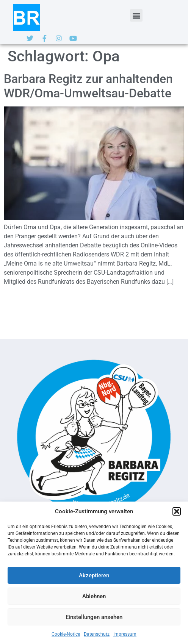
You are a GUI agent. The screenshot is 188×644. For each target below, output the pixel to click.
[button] (177, 511)
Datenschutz (97, 634)
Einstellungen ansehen (94, 617)
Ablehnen (94, 596)
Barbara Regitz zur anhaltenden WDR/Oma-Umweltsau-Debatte (88, 86)
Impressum (125, 634)
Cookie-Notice (66, 634)
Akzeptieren (94, 575)
